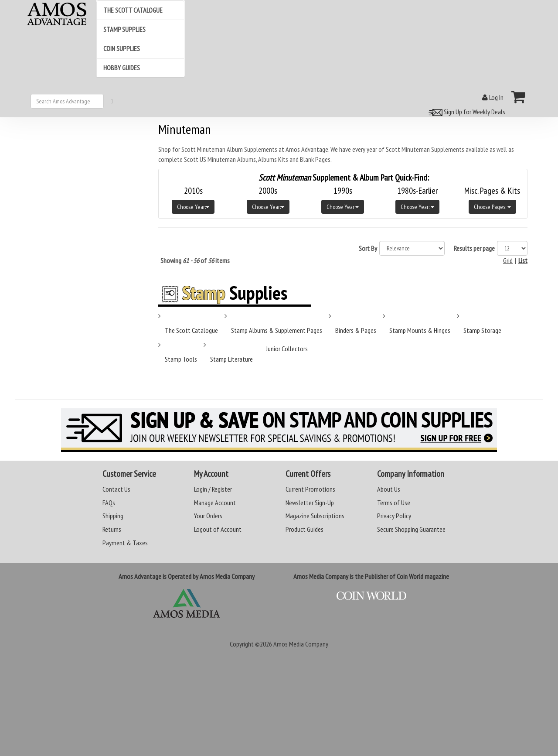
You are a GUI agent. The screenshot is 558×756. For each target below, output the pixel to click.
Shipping (113, 516)
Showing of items (195, 260)
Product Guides (305, 529)
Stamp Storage (482, 330)
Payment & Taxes (125, 543)
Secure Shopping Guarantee (411, 529)
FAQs (109, 503)
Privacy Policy (394, 516)
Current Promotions (310, 489)
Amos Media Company (301, 644)
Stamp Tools (181, 359)
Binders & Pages (356, 330)
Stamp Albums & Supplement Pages (277, 330)
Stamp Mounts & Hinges (420, 330)
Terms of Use (394, 503)
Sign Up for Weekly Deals (466, 112)
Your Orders (208, 516)
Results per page (474, 248)
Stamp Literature (231, 359)
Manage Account (215, 503)
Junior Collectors (287, 349)
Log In (493, 97)
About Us (389, 489)
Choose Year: (193, 207)
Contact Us (116, 489)
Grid (508, 260)
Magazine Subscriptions (315, 516)
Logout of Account (218, 529)
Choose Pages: (492, 207)
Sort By (368, 248)
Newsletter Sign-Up (310, 503)
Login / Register (213, 489)
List (523, 260)
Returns (112, 529)
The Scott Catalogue (191, 330)
